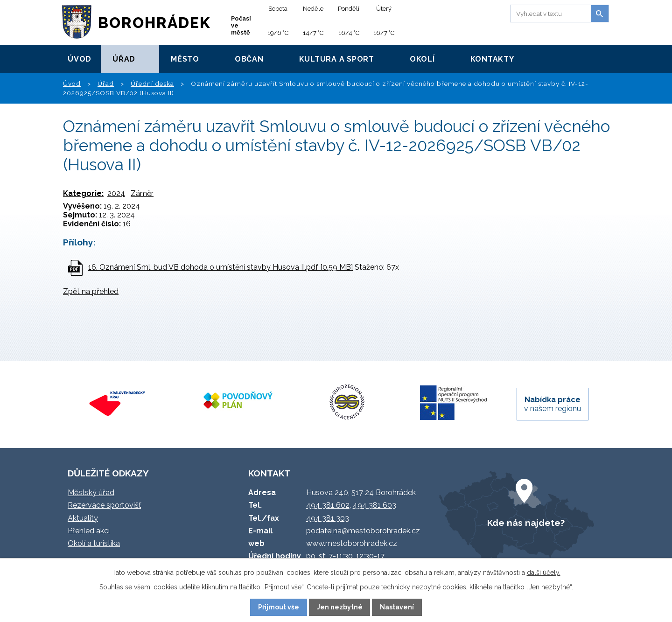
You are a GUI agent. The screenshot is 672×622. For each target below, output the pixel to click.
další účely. (544, 573)
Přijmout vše (279, 607)
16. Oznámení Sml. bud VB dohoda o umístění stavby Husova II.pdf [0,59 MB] (220, 267)
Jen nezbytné (340, 607)
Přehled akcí (89, 531)
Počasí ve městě (241, 25)
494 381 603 (374, 505)
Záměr (142, 193)
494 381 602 (328, 505)
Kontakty (492, 59)
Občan (249, 59)
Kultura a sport (337, 59)
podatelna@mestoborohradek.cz (363, 531)
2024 (116, 193)
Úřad (124, 59)
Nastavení (397, 607)
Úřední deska (152, 84)
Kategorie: (83, 193)
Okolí (422, 59)
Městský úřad (91, 493)
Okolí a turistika (94, 543)
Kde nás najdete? (526, 523)
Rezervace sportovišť (104, 505)
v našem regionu (553, 404)
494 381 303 (328, 518)
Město (185, 59)
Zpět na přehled (91, 291)
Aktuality (83, 518)
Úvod (80, 59)
